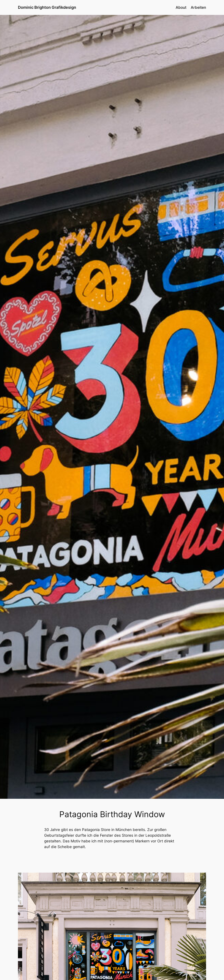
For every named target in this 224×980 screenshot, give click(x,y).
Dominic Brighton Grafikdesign (47, 7)
